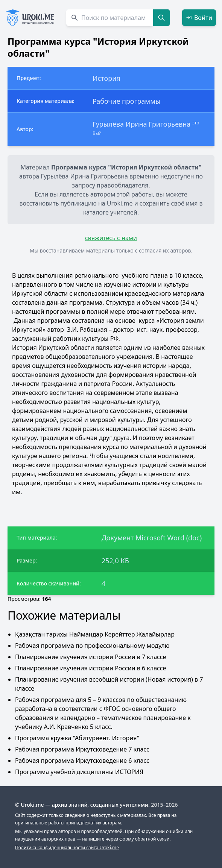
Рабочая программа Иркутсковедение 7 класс (82, 749)
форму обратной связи (144, 839)
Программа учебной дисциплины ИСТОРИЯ (79, 772)
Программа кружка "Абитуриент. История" (77, 738)
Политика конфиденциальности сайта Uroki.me (67, 848)
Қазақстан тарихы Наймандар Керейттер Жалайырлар (95, 634)
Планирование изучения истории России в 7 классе (90, 657)
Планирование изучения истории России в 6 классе (90, 668)
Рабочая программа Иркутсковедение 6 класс (82, 761)
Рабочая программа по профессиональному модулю (92, 646)
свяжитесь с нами (111, 238)
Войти (199, 18)
